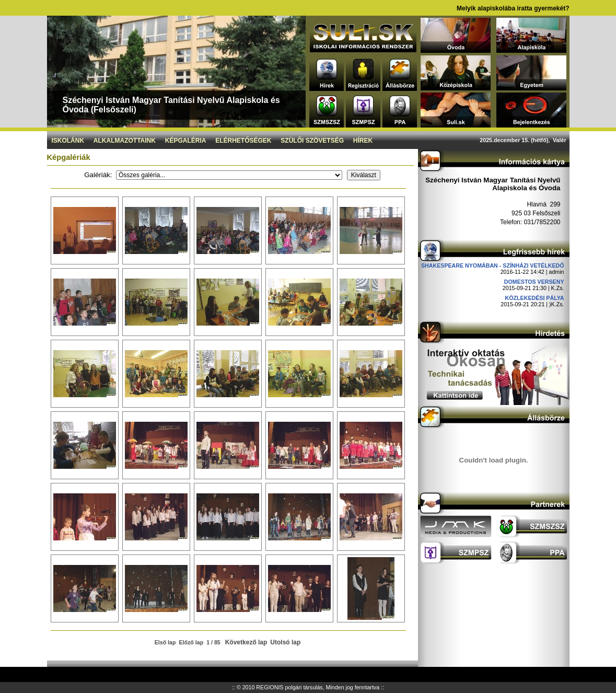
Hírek (363, 141)
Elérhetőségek (243, 141)
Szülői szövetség (312, 141)
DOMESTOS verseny (534, 282)
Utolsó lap (285, 642)
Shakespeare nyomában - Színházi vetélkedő (493, 265)
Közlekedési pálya (535, 298)
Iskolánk (68, 141)
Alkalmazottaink (125, 141)
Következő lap (246, 642)
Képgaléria (186, 141)
